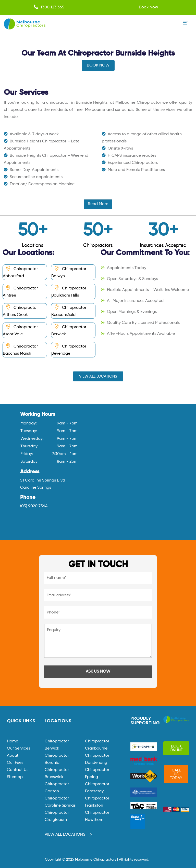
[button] (98, 376)
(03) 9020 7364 (34, 506)
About (13, 756)
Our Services (19, 749)
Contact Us (18, 770)
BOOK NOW (98, 65)
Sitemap (15, 777)
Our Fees (15, 763)
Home (13, 741)
